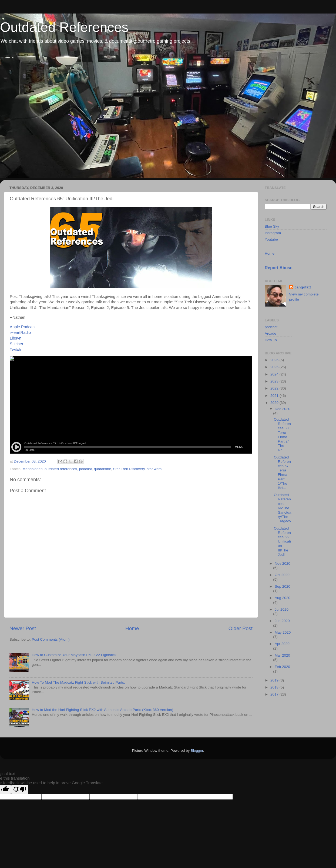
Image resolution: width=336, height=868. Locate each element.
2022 (275, 388)
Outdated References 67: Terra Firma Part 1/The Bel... (282, 473)
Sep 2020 (283, 586)
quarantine (103, 469)
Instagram (273, 233)
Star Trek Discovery (129, 469)
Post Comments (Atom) (51, 639)
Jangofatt (303, 287)
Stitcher (16, 344)
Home (132, 628)
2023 (275, 381)
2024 (275, 374)
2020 (275, 403)
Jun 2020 (282, 621)
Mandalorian (32, 469)
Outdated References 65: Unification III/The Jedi (282, 541)
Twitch (15, 350)
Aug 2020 (283, 598)
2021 (275, 396)
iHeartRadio (20, 332)
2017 (275, 694)
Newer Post (23, 628)
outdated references (61, 469)
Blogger (197, 751)
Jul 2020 (282, 609)
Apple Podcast (23, 327)
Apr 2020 (282, 644)
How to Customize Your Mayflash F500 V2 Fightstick (74, 655)
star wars (154, 469)
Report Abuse (279, 268)
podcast (85, 469)
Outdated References (64, 27)
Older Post (241, 628)
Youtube (271, 239)
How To (271, 340)
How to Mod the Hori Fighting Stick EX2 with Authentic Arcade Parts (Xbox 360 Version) (102, 710)
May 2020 (283, 632)
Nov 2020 (283, 563)
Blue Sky (272, 226)
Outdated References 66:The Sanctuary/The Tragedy (283, 508)
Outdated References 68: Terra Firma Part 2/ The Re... (282, 435)
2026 (275, 360)
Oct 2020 (282, 575)
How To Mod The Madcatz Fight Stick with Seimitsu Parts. (78, 682)
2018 (275, 687)
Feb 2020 (282, 667)
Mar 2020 (282, 655)
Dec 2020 (283, 409)
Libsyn (16, 338)
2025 (275, 367)
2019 (275, 680)
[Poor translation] (20, 789)
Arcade (271, 333)
